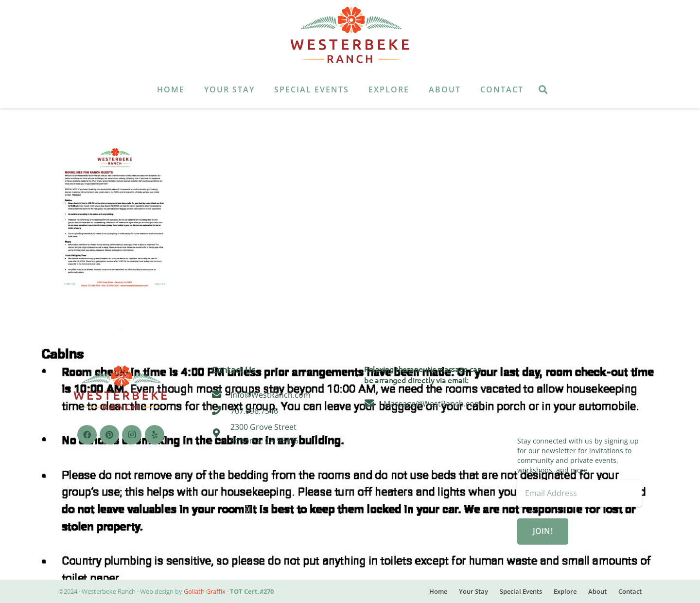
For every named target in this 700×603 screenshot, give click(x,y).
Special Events (521, 591)
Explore (565, 591)
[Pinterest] (109, 435)
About (597, 591)
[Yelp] (155, 435)
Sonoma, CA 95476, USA (580, 400)
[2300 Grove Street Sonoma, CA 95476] (221, 434)
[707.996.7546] (221, 411)
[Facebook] (87, 435)
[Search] (543, 90)
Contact (630, 591)
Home (438, 591)
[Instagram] (132, 435)
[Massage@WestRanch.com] (374, 404)
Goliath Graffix (205, 591)
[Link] (350, 35)
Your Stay (473, 591)
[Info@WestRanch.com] (221, 395)
